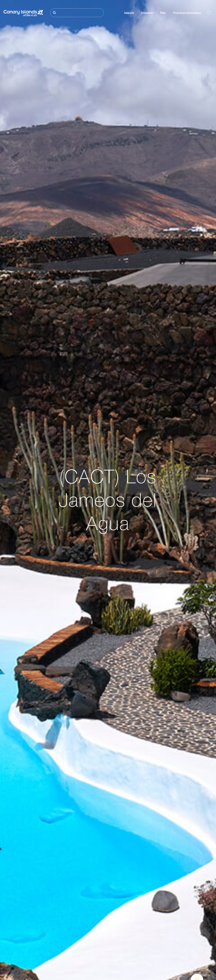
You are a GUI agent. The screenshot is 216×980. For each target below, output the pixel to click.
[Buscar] (77, 13)
